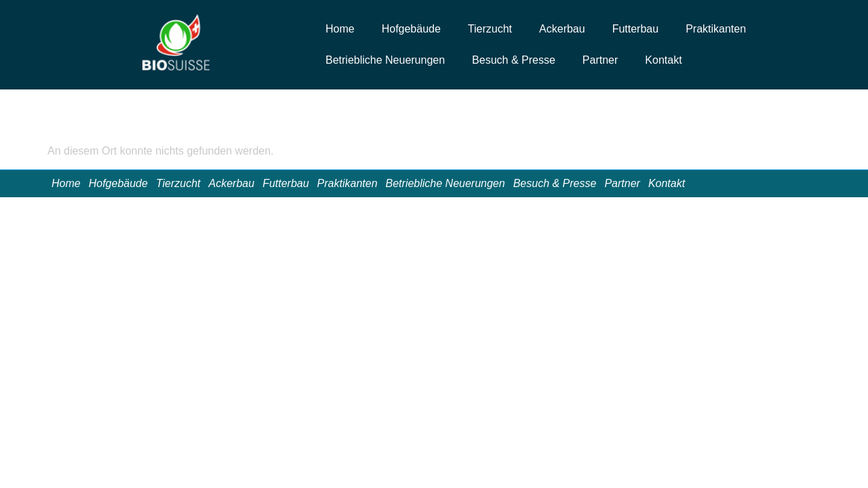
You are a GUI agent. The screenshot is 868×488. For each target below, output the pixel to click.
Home (340, 29)
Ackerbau (562, 29)
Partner (600, 60)
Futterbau (635, 29)
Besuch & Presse (514, 60)
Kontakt (663, 60)
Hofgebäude (411, 29)
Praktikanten (716, 29)
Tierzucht (490, 29)
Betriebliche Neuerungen (385, 60)
